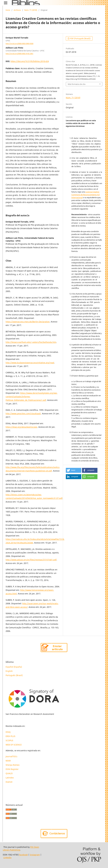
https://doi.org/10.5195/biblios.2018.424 (30, 61)
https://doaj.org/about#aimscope (21, 427)
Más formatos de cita (77, 84)
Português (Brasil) (14, 675)
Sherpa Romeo (13, 765)
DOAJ (8, 732)
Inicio (8, 10)
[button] (74, 470)
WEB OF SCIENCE (14, 745)
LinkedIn (7, 857)
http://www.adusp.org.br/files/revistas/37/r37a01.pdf (31, 560)
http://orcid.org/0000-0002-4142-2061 (19, 54)
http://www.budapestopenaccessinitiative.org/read (30, 363)
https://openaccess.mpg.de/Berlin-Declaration (28, 322)
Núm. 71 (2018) (31, 10)
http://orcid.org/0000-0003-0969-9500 (19, 44)
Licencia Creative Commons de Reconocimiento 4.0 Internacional (85, 195)
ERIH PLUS (10, 736)
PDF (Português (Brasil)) (80, 38)
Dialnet (9, 782)
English (9, 671)
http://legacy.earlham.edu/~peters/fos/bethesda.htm (31, 342)
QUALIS (9, 773)
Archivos (17, 10)
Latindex (10, 778)
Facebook (23, 855)
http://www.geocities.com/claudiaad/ (23, 414)
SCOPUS (9, 740)
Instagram (35, 855)
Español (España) (14, 667)
